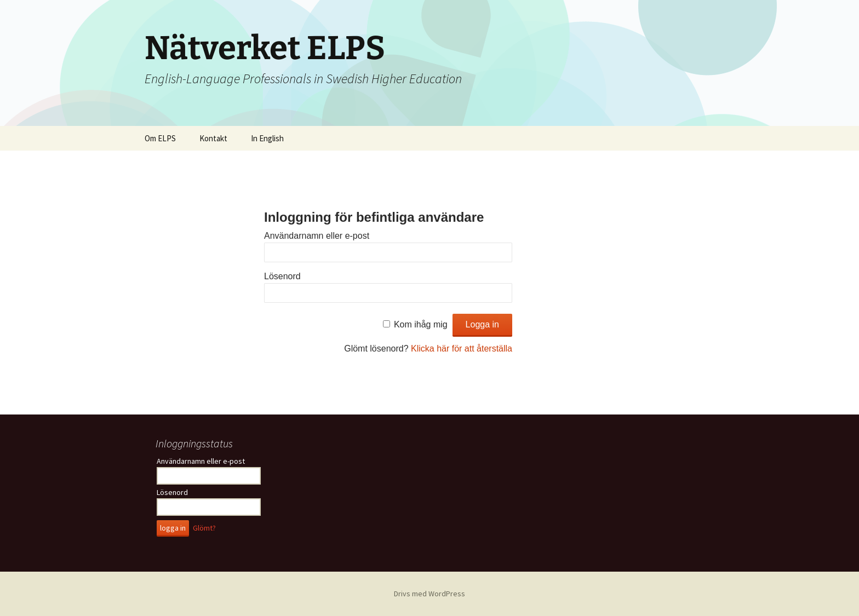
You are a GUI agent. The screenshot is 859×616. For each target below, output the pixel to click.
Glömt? (204, 528)
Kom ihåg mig (421, 324)
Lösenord (282, 276)
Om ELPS (160, 138)
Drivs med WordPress (429, 594)
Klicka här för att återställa (462, 349)
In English (267, 138)
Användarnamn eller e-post (317, 236)
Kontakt (213, 138)
